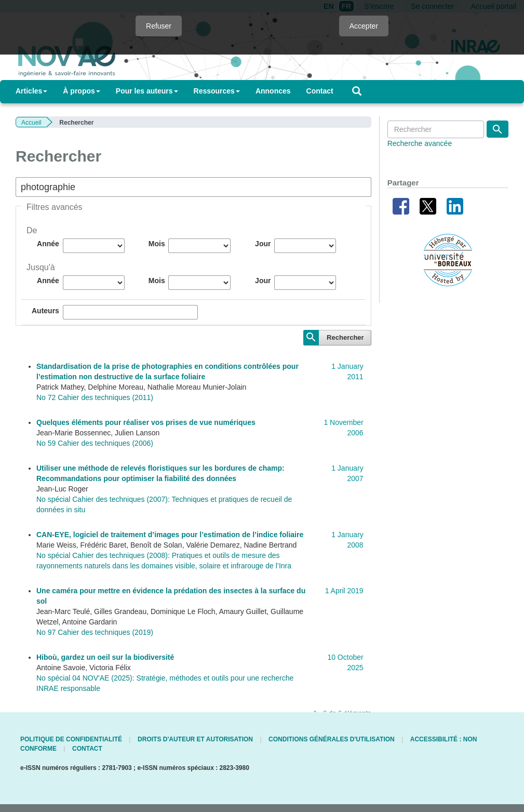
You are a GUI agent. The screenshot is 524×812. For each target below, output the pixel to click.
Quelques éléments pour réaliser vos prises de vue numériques (146, 422)
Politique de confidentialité (71, 739)
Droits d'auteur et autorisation (195, 739)
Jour (263, 244)
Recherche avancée (420, 143)
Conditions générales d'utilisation (332, 739)
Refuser (159, 26)
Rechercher (345, 337)
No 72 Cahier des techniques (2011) (95, 397)
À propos (81, 91)
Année (48, 244)
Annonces (273, 91)
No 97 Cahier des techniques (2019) (95, 632)
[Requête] (436, 129)
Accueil (31, 123)
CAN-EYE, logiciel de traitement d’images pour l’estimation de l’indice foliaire (170, 535)
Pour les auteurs (147, 91)
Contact (320, 91)
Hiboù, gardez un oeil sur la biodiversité (105, 657)
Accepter (364, 26)
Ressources (217, 91)
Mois (157, 244)
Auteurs (45, 311)
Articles (31, 91)
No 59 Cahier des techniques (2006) (95, 443)
